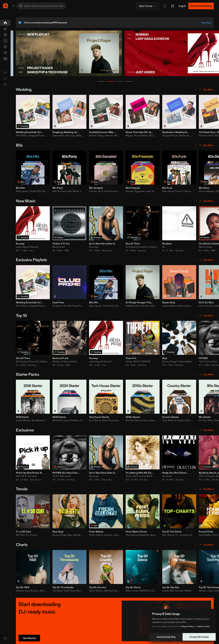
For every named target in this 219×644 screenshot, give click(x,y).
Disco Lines (166, 591)
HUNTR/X (179, 591)
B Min (94, 250)
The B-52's (70, 191)
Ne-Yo (152, 591)
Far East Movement (171, 420)
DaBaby (164, 306)
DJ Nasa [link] (102, 473)
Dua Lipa (105, 135)
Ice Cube (201, 476)
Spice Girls (93, 135)
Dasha (215, 420)
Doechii (69, 247)
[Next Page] (200, 90)
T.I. (62, 535)
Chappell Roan (71, 135)
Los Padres (130, 420)
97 (198, 480)
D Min (167, 250)
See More (209, 90)
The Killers (56, 135)
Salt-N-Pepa (94, 191)
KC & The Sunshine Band (146, 191)
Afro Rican (108, 191)
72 (161, 250)
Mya (104, 535)
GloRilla (109, 420)
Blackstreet (93, 247)
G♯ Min (96, 480)
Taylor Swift (167, 476)
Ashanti (143, 135)
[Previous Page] (196, 90)
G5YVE (54, 476)
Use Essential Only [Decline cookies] (166, 637)
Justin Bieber (204, 306)
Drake (185, 420)
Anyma (142, 535)
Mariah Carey (131, 135)
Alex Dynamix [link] (149, 244)
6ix (198, 247)
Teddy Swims (131, 535)
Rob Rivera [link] (68, 473)
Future (176, 247)
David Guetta (177, 306)
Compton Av (94, 306)
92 (88, 250)
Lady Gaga (56, 247)
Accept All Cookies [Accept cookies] (199, 637)
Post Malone (204, 420)
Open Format (148, 6)
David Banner (118, 591)
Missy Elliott (105, 361)
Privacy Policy (187, 626)
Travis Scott (99, 476)
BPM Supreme (19, 5)
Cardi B (181, 476)
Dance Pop (142, 250)
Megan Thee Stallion (171, 135)
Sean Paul (142, 420)
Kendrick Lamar (95, 420)
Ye (88, 476)
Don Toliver (203, 535)
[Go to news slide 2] (127, 81)
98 (88, 365)
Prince (213, 191)
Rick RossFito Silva (112, 306)
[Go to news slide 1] (118, 81)
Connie (127, 191)
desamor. (154, 420)
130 (125, 250)
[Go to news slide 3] (137, 81)
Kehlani (91, 361)
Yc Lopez (67, 476)
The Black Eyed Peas (98, 591)
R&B (101, 250)
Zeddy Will (166, 361)
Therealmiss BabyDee (172, 535)
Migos (191, 476)
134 (162, 365)
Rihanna (153, 135)
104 (198, 365)
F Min (205, 365)
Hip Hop (176, 250)
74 (198, 250)
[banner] (103, 75)
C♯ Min (204, 250)
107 (89, 480)
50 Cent (188, 135)
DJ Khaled (166, 247)
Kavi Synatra (66, 591)
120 (52, 250)
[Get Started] (64, 638)
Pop (65, 250)
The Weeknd (73, 420)
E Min (132, 250)
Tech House (70, 480)
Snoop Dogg (204, 361)
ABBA (189, 306)
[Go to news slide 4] (146, 81)
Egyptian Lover (177, 191)
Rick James (57, 191)
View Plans (206, 23)
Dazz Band (203, 191)
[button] (165, 6)
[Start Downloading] (201, 6)
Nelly (113, 135)
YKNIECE (180, 361)
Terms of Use (203, 626)
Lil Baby (187, 247)
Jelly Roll (143, 591)
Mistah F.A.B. (115, 535)
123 (52, 480)
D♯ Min (59, 480)
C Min (59, 250)
